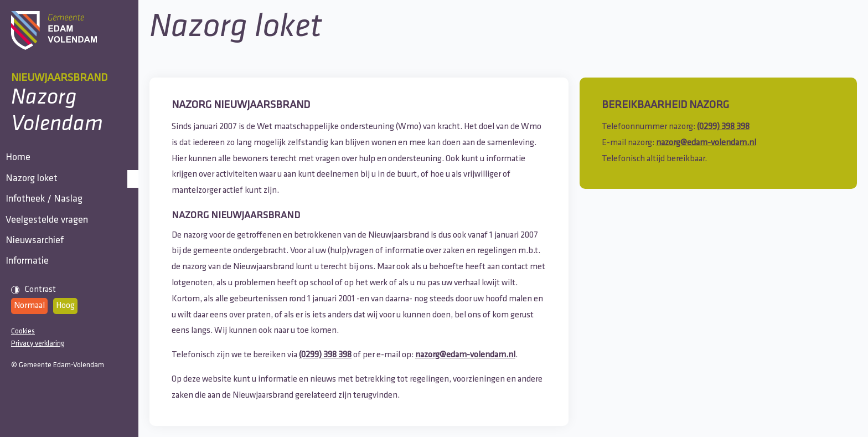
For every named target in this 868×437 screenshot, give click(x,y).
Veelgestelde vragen (52, 266)
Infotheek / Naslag (50, 232)
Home (24, 164)
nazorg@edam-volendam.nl (465, 355)
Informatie (33, 333)
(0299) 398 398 (325, 355)
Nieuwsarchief (40, 299)
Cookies (23, 410)
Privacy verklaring (38, 422)
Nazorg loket (37, 198)
